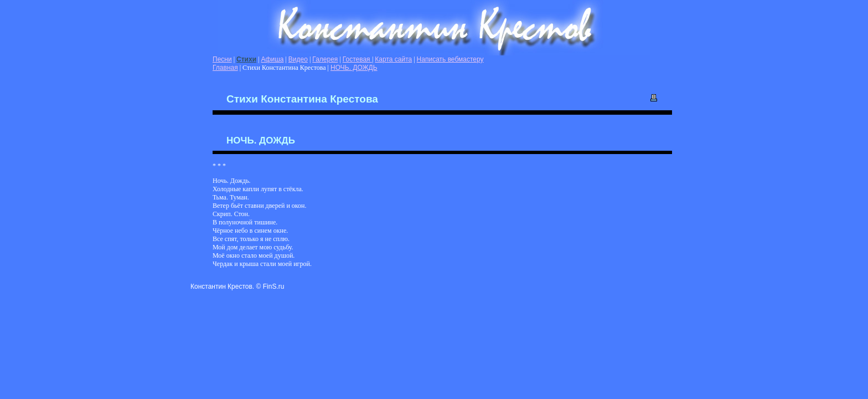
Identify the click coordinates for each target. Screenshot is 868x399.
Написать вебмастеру (450, 59)
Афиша (272, 59)
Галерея (325, 59)
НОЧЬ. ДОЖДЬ (354, 68)
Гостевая (357, 59)
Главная (225, 68)
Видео (298, 59)
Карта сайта (393, 59)
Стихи (246, 59)
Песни (222, 59)
